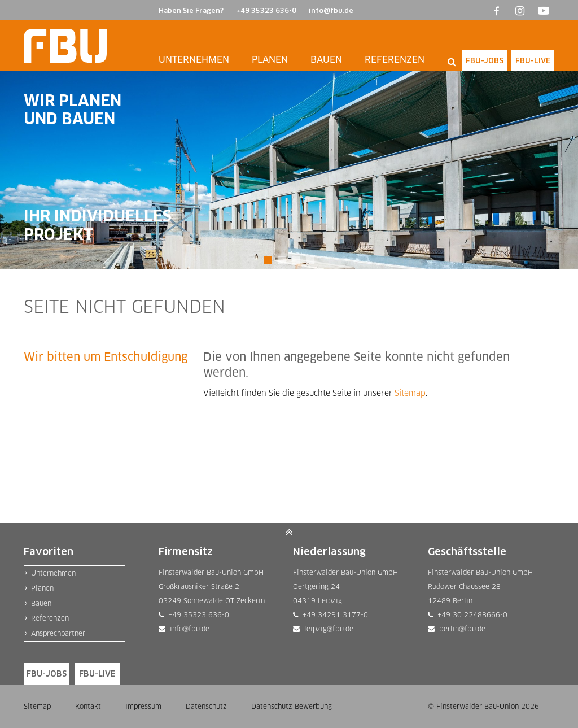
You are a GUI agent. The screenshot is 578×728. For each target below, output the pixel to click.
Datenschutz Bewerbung (292, 706)
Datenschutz (206, 706)
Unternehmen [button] (194, 60)
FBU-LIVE (533, 60)
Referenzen (50, 618)
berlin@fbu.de (460, 629)
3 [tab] (296, 257)
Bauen (41, 603)
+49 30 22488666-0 (470, 615)
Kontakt (88, 706)
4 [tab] (310, 257)
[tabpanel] (289, 170)
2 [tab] (282, 257)
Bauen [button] (326, 60)
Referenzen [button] (395, 60)
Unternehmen (53, 573)
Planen (42, 588)
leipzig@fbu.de (327, 629)
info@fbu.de (331, 10)
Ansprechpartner (58, 633)
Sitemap (410, 393)
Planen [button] (270, 60)
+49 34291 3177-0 (333, 615)
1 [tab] (268, 257)
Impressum (143, 706)
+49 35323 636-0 (266, 10)
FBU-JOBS (485, 60)
